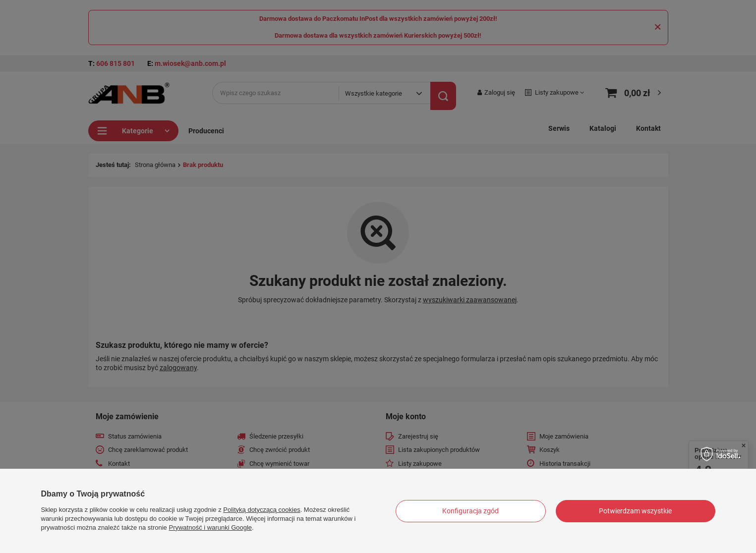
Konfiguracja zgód (470, 511)
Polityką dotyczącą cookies (262, 510)
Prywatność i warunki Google (210, 527)
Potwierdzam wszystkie (635, 511)
